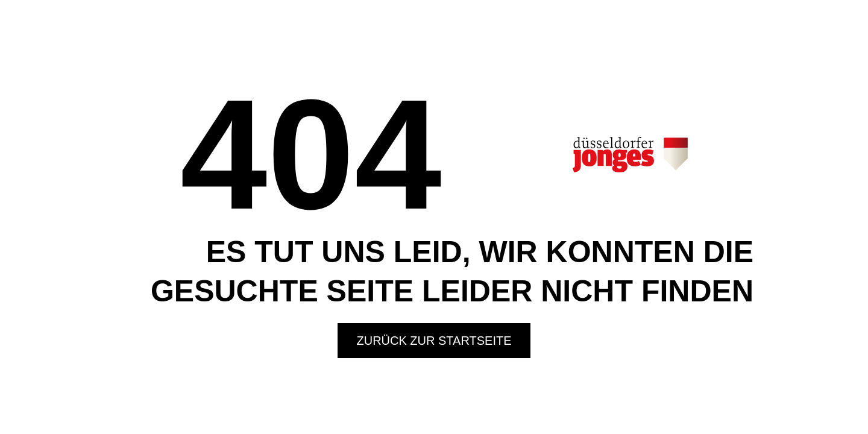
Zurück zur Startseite (434, 341)
